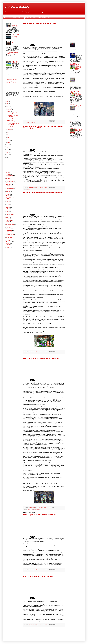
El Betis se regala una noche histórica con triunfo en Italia (43, 193)
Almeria (8, 173)
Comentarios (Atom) (32, 631)
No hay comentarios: (43, 121)
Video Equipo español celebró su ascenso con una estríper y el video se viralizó (15, 43)
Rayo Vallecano (9, 226)
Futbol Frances (73, 105)
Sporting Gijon (9, 237)
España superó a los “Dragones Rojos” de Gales (40, 515)
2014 (8, 149)
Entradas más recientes (28, 629)
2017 (8, 144)
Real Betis (35, 353)
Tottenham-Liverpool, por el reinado (78, 94)
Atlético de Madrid (30, 123)
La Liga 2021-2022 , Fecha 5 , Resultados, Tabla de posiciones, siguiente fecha (15, 37)
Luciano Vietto (73, 128)
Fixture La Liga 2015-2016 (31, 18)
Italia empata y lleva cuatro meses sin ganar (38, 576)
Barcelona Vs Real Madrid (75, 42)
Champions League (37, 123)
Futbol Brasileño (73, 52)
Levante (8, 212)
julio (8, 132)
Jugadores (8, 207)
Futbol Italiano (73, 77)
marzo (9, 139)
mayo (9, 136)
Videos (10, 18)
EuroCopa (8, 196)
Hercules (8, 204)
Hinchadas (8, 206)
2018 (8, 107)
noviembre (10, 110)
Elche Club (8, 191)
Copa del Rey (9, 184)
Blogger (51, 638)
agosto (9, 131)
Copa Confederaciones (11, 183)
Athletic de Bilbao (9, 176)
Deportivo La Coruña (10, 187)
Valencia (8, 243)
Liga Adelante (9, 213)
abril (8, 137)
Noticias (8, 222)
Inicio (5, 18)
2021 (8, 103)
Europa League (30, 353)
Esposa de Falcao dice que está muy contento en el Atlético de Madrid (15, 25)
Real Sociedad (9, 230)
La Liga (29, 189)
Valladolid (8, 245)
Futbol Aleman (73, 119)
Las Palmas (8, 210)
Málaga (8, 216)
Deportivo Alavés (9, 186)
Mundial (8, 219)
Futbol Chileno (73, 63)
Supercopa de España (10, 239)
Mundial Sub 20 (9, 220)
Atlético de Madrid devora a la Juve (15, 62)
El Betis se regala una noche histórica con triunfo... (13, 119)
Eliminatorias (9, 193)
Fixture (8, 199)
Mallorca (8, 217)
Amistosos (8, 174)
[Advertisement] (44, 34)
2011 (8, 154)
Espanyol (8, 194)
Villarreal (8, 248)
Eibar (7, 190)
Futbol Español (17, 6)
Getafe (7, 200)
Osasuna (8, 223)
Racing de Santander (10, 225)
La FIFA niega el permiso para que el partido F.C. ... (13, 116)
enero (9, 142)
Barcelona (8, 179)
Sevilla (7, 236)
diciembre (9, 108)
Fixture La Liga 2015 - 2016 (11, 79)
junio (9, 134)
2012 (8, 153)
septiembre (10, 129)
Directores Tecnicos (10, 189)
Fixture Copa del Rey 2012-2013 (44, 18)
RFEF (7, 233)
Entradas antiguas (61, 629)
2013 (8, 151)
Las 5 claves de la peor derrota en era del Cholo (39, 23)
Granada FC (9, 203)
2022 (8, 102)
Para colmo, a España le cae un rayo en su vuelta (12, 91)
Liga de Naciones (30, 626)
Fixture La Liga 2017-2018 (18, 18)
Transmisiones (9, 242)
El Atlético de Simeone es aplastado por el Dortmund (41, 358)
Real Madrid (8, 229)
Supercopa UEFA (9, 240)
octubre (9, 111)
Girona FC (8, 202)
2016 (8, 146)
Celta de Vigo (9, 180)
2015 (8, 148)
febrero (9, 141)
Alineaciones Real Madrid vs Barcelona (79, 44)
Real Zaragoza (9, 232)
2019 (8, 105)
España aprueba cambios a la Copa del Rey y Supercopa (12, 82)
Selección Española (31, 571)
